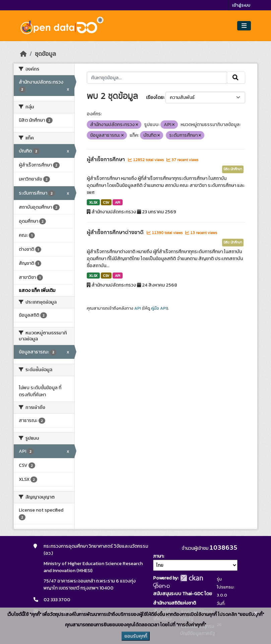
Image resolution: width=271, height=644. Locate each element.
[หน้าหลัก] (23, 54)
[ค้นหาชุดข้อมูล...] (157, 78)
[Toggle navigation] (244, 26)
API (118, 202)
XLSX (93, 202)
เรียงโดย (155, 97)
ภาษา (158, 556)
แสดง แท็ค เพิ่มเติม (37, 290)
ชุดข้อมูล (45, 54)
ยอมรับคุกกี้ (136, 636)
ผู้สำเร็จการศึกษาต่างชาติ (116, 232)
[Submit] (236, 78)
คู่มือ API (159, 308)
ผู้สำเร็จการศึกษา (107, 159)
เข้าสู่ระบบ (241, 5)
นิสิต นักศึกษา (233, 169)
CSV (106, 202)
